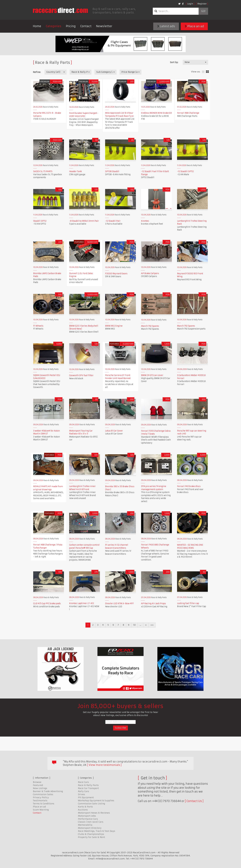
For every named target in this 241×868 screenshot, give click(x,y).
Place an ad (194, 26)
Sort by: (174, 62)
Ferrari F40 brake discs (189, 486)
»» (152, 625)
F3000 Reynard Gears (116, 274)
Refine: (37, 72)
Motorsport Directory (90, 828)
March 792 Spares (150, 326)
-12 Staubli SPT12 (185, 171)
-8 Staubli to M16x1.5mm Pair (84, 221)
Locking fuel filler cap (188, 603)
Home (37, 26)
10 (134, 625)
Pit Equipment (86, 797)
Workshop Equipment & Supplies (96, 801)
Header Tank (75, 171)
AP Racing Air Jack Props (153, 603)
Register (202, 4)
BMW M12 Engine (114, 326)
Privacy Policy (41, 797)
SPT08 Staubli (112, 171)
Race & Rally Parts (88, 785)
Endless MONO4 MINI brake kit (156, 113)
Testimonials (40, 801)
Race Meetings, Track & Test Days (97, 831)
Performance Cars (88, 819)
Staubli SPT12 (40, 221)
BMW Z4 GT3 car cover (152, 375)
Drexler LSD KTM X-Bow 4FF (119, 603)
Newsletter (104, 26)
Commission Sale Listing (91, 804)
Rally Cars (83, 791)
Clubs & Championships (91, 834)
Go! (203, 11)
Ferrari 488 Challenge (188, 113)
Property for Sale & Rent (91, 837)
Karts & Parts (85, 807)
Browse (37, 782)
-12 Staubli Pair (113, 221)
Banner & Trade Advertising (48, 791)
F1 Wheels (38, 326)
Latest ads (166, 26)
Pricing (71, 26)
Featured (38, 785)
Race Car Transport (88, 788)
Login (190, 4)
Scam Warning (41, 810)
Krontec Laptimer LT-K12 (82, 603)
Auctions (83, 810)
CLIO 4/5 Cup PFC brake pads (47, 603)
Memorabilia (85, 825)
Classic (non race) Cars (91, 822)
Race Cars (83, 782)
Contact (86, 26)
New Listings (40, 788)
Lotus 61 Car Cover (114, 431)
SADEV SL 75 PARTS (43, 171)
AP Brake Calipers (150, 273)
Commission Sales (43, 794)
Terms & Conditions (44, 804)
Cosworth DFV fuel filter (81, 375)
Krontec (145, 221)
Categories (54, 26)
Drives (81, 794)
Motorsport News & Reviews (94, 813)
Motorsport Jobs (87, 816)
